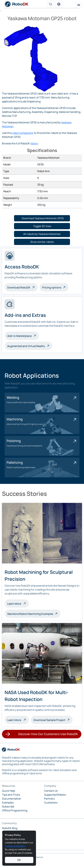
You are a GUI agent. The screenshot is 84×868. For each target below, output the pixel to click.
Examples (8, 803)
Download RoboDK (19, 287)
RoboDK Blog (10, 828)
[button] (59, 4)
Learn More (18, 603)
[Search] (50, 4)
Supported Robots (55, 795)
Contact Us (51, 791)
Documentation (12, 799)
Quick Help (8, 791)
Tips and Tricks (11, 795)
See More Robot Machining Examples (30, 614)
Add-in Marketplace (19, 336)
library (34, 143)
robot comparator (23, 133)
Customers (51, 803)
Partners (49, 799)
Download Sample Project (49, 720)
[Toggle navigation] (79, 5)
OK (19, 860)
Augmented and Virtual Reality (26, 346)
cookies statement (15, 846)
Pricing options (52, 287)
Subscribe (8, 806)
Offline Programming (15, 810)
